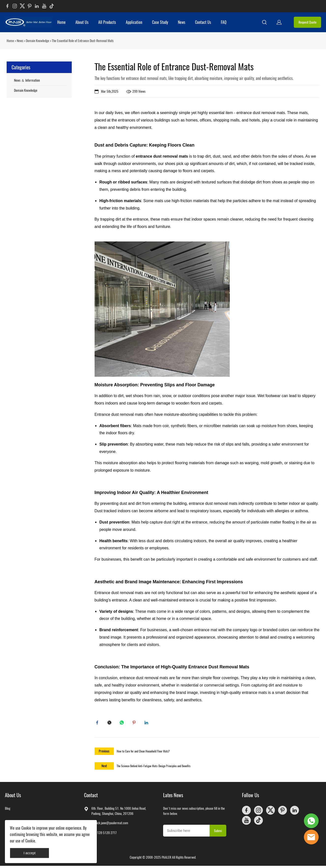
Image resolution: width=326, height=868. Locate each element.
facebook (98, 724)
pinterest (135, 724)
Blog (8, 811)
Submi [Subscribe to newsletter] (218, 833)
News (182, 22)
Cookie (26, 828)
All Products (107, 22)
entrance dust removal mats (162, 156)
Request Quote (307, 22)
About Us (82, 22)
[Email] (186, 833)
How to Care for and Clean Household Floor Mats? (143, 753)
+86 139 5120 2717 (104, 835)
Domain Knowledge (37, 41)
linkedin (147, 724)
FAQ (224, 22)
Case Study (160, 22)
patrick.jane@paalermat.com (110, 825)
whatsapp (123, 724)
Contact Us (203, 22)
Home (61, 22)
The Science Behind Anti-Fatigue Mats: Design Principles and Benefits (154, 768)
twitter (111, 724)
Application (134, 22)
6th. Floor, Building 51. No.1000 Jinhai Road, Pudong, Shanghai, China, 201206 (119, 813)
